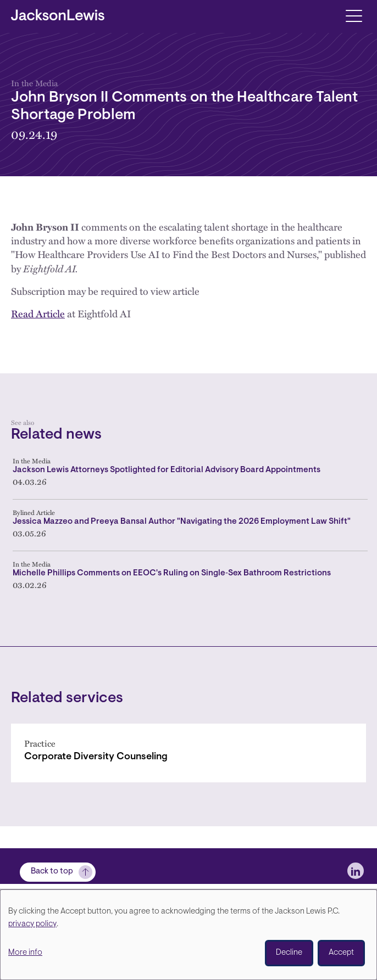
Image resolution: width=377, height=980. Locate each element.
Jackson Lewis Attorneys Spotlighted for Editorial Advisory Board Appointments (167, 470)
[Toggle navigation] (354, 15)
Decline (289, 953)
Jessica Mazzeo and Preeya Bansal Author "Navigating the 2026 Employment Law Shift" (182, 522)
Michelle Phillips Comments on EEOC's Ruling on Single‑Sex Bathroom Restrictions (172, 573)
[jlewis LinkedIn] (356, 871)
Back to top (52, 872)
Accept (341, 953)
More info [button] (25, 953)
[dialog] (188, 935)
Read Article (38, 313)
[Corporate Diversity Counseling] (188, 753)
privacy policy (32, 924)
